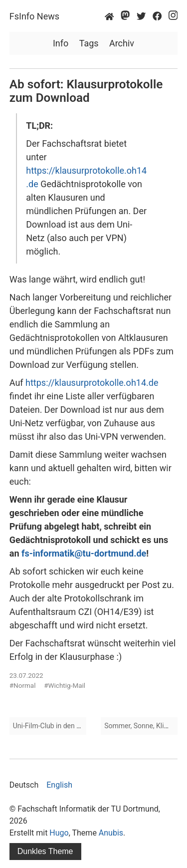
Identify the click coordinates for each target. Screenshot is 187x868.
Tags (89, 43)
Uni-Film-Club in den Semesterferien (68, 726)
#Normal (23, 685)
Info (61, 43)
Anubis (111, 833)
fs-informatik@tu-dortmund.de (84, 553)
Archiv (122, 43)
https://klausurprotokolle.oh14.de (92, 383)
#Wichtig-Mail (65, 685)
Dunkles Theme (45, 851)
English (59, 785)
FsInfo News (34, 16)
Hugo (59, 833)
